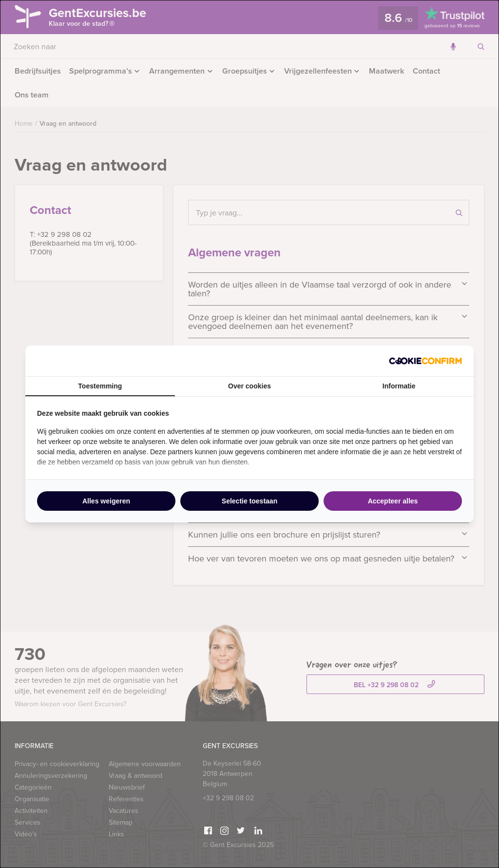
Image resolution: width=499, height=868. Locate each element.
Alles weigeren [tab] (106, 501)
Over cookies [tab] (249, 386)
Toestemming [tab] (100, 386)
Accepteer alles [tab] (393, 501)
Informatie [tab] (399, 386)
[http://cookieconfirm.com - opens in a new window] (425, 361)
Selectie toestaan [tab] (249, 501)
